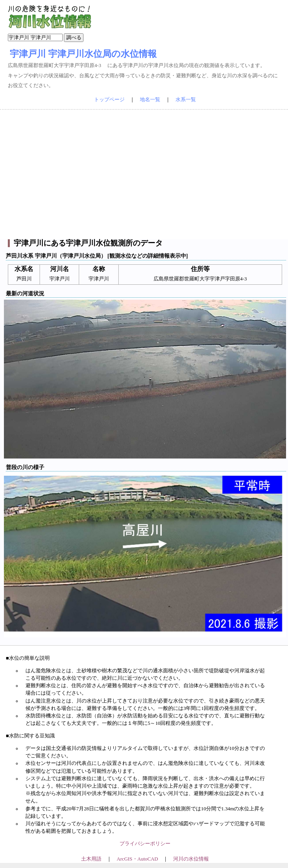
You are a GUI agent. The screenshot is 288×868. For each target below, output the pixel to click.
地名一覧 (150, 100)
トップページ (109, 100)
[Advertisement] (144, 175)
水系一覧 (186, 100)
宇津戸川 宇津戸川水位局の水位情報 (83, 54)
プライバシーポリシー (145, 844)
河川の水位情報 (191, 859)
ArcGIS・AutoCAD (137, 859)
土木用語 (91, 859)
